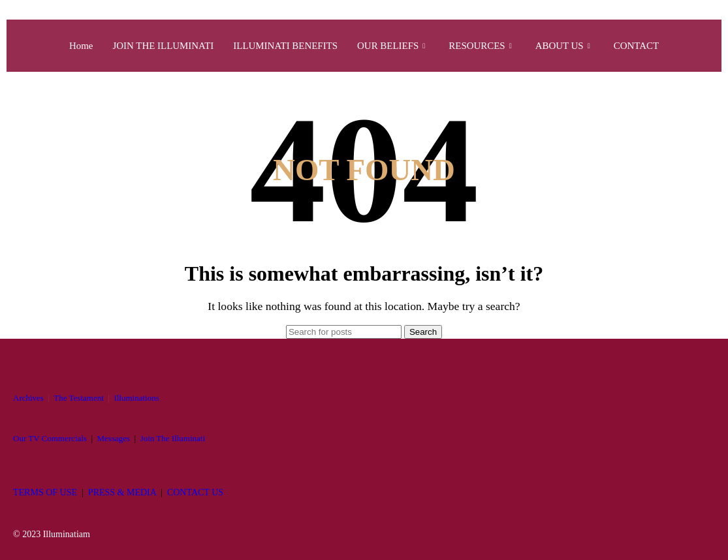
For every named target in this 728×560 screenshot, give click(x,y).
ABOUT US (563, 46)
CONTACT (637, 46)
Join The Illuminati (173, 438)
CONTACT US (195, 492)
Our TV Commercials (50, 438)
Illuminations (136, 398)
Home (81, 46)
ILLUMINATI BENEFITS (285, 46)
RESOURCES (481, 46)
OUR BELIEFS (391, 46)
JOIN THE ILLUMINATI (163, 46)
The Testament (78, 398)
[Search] (344, 332)
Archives (28, 398)
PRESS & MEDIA (122, 492)
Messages (114, 438)
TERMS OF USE (45, 492)
